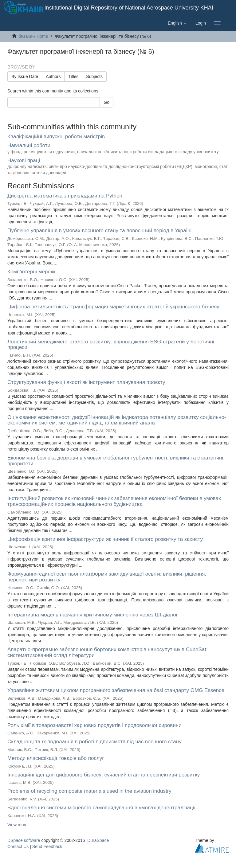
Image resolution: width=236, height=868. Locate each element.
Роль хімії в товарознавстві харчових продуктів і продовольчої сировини (94, 725)
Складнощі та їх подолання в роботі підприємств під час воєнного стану (94, 742)
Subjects (94, 76)
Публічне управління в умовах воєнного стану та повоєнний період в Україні (99, 231)
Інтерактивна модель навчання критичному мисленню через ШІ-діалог (93, 615)
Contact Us (18, 846)
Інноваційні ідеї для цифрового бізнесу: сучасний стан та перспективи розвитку (104, 775)
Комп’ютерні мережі (31, 272)
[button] (177, 23)
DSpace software (24, 840)
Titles (73, 76)
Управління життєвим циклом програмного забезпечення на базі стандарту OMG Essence (116, 690)
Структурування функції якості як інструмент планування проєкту (86, 382)
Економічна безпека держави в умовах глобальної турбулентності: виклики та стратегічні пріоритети (115, 461)
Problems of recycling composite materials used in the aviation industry (89, 791)
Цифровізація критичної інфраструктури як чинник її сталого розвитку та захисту (105, 539)
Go (106, 102)
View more (18, 825)
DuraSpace (98, 840)
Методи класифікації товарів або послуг (56, 758)
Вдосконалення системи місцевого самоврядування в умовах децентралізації (101, 808)
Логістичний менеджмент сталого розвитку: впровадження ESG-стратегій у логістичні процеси (111, 345)
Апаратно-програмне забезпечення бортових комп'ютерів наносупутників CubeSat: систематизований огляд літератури (108, 652)
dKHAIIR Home (33, 36)
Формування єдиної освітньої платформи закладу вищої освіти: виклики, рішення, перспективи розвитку (107, 577)
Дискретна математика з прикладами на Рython (65, 196)
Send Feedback (47, 846)
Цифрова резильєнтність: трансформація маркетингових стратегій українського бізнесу (113, 307)
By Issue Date (25, 76)
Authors (53, 76)
